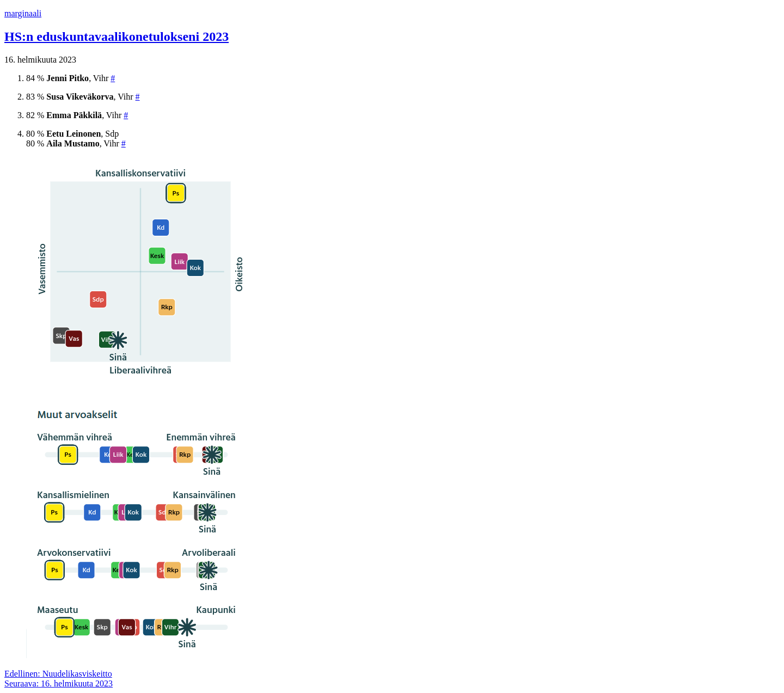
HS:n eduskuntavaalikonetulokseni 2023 (117, 36)
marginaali (23, 13)
